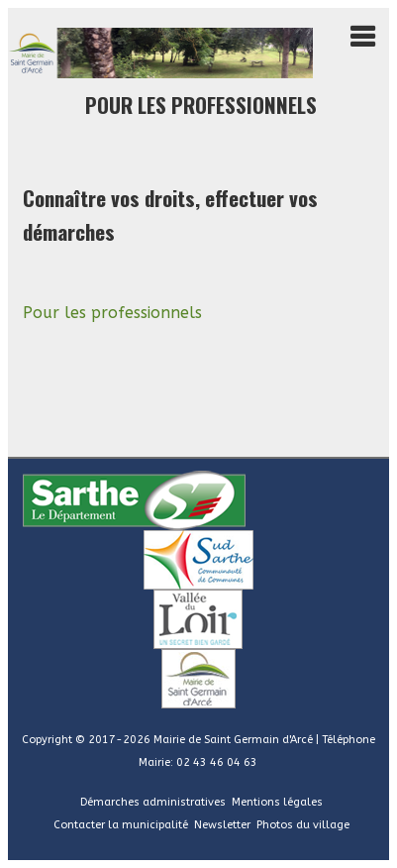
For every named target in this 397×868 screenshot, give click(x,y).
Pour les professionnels (112, 313)
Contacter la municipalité (121, 825)
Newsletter (222, 825)
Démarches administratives (153, 802)
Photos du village (303, 825)
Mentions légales (277, 802)
